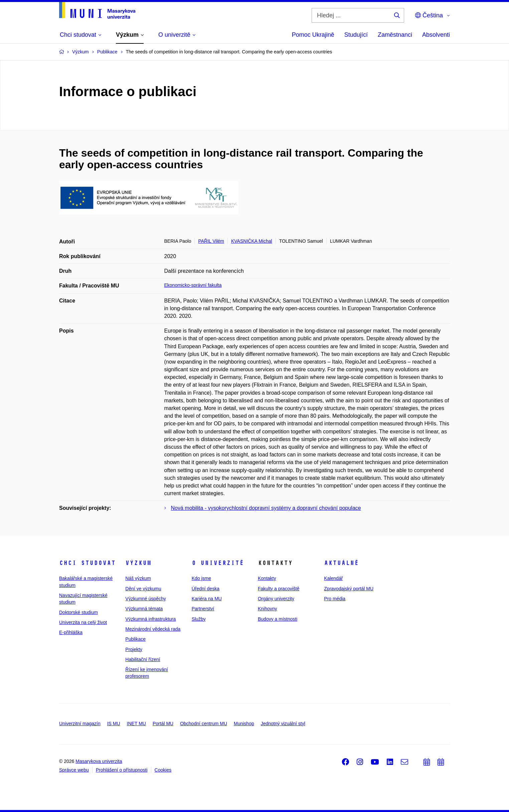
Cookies (163, 770)
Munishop (244, 724)
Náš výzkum (138, 578)
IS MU (114, 724)
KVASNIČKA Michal (252, 241)
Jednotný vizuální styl (283, 724)
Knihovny (268, 609)
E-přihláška (71, 632)
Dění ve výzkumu (143, 589)
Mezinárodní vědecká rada (153, 629)
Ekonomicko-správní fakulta (193, 285)
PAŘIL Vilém (211, 241)
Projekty (134, 649)
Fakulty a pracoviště (279, 589)
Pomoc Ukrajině (313, 35)
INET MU (136, 724)
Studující (356, 35)
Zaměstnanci (395, 35)
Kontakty (267, 578)
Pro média (335, 599)
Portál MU (163, 724)
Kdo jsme (201, 578)
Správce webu (74, 770)
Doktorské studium (78, 612)
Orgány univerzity (276, 599)
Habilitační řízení (143, 659)
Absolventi (436, 35)
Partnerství (203, 609)
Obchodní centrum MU (204, 724)
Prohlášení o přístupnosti (122, 770)
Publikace (135, 639)
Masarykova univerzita (99, 761)
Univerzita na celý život (83, 622)
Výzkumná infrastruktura (150, 619)
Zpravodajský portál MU (349, 589)
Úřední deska (206, 589)
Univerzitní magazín (80, 724)
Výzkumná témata (144, 609)
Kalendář (333, 578)
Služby (199, 619)
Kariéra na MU (207, 599)
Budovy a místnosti (278, 619)
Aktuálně (341, 563)
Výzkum (138, 563)
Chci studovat (87, 563)
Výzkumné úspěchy (145, 599)
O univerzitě (218, 563)
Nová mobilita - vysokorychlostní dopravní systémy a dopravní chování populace (266, 508)
